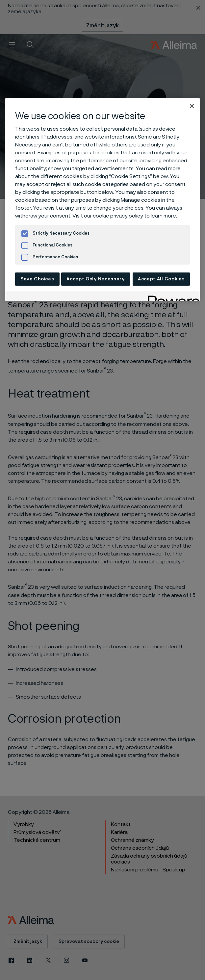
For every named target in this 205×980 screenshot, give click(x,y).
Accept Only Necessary (96, 279)
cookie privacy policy (118, 216)
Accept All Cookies (161, 279)
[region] (103, 200)
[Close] (192, 106)
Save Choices (37, 279)
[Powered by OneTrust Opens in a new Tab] (171, 297)
